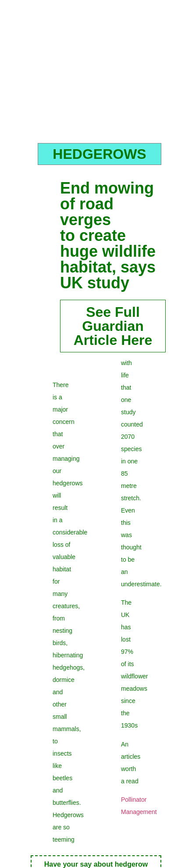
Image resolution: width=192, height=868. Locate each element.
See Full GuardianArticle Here (113, 326)
